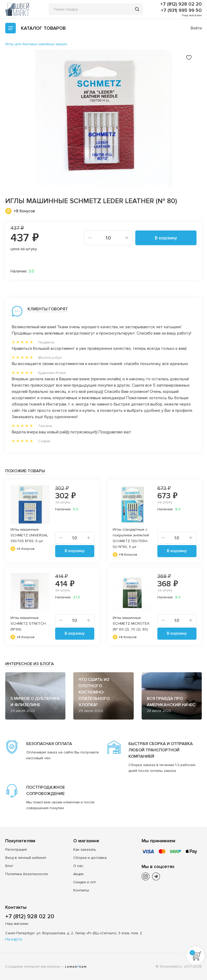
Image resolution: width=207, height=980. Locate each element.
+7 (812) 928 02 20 (181, 4)
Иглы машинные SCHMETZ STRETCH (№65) (28, 624)
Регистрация (16, 850)
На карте (14, 939)
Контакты (81, 890)
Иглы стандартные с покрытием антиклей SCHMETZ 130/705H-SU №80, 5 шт (131, 538)
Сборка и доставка (90, 858)
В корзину (166, 238)
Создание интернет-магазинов (33, 966)
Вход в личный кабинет (26, 858)
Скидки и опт (85, 882)
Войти (196, 28)
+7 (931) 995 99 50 (181, 10)
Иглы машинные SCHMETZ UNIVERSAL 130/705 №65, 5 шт (29, 535)
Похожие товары (25, 471)
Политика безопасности (27, 874)
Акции (78, 874)
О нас (78, 866)
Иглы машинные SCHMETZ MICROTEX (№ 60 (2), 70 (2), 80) (131, 624)
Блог (9, 866)
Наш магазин (192, 15)
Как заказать (85, 850)
